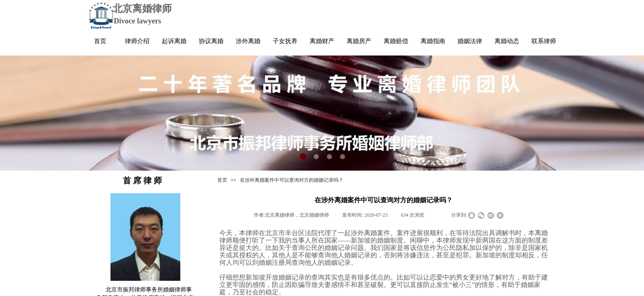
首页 (222, 180)
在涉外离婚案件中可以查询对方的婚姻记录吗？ (292, 180)
